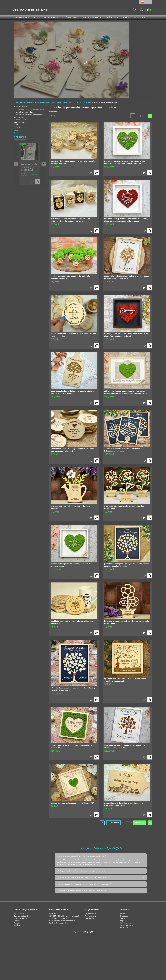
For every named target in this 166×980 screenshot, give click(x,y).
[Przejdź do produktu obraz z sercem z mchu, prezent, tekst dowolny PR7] (74, 783)
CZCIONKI (53, 914)
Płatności (17, 923)
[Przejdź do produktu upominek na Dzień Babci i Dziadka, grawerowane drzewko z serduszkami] (127, 658)
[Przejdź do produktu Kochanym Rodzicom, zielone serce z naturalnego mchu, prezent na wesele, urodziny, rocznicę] (127, 141)
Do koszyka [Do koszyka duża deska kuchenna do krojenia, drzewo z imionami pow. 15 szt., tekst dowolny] (96, 403)
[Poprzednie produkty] (114, 823)
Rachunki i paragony (21, 918)
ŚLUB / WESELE (19, 117)
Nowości (16, 130)
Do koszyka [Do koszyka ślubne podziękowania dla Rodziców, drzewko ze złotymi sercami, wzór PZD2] (150, 757)
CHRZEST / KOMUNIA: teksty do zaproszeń (64, 916)
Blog (122, 921)
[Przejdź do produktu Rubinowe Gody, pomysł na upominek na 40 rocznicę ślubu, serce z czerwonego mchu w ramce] (127, 198)
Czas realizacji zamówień (22, 916)
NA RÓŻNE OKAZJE (20, 122)
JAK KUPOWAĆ (19, 914)
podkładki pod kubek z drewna (25, 112)
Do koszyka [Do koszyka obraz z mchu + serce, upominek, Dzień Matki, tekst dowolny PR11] (96, 757)
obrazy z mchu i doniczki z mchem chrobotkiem (30, 115)
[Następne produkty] (140, 823)
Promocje (16, 133)
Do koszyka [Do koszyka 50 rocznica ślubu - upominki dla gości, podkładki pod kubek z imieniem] (96, 345)
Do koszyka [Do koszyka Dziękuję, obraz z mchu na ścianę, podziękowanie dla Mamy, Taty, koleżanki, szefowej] (150, 345)
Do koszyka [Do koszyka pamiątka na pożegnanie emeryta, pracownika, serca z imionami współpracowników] (150, 575)
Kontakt (122, 914)
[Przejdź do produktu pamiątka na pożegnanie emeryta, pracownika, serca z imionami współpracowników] (127, 543)
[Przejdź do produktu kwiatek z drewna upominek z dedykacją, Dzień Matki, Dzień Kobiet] (127, 601)
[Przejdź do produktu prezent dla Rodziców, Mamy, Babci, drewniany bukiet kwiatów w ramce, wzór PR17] (127, 256)
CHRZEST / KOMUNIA (21, 120)
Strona (138, 116)
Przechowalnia (90, 918)
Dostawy (17, 921)
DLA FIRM (17, 128)
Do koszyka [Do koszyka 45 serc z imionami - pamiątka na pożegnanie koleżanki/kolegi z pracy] (150, 460)
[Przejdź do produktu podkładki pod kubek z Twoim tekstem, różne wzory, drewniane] (74, 601)
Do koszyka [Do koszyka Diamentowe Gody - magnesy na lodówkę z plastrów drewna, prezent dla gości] (96, 460)
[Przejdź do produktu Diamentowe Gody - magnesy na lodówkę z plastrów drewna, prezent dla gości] (74, 428)
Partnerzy (123, 918)
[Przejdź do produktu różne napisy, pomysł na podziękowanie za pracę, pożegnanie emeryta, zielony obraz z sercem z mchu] (127, 371)
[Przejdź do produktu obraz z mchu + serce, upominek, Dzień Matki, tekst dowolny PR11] (74, 725)
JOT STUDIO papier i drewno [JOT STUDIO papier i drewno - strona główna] (29, 10)
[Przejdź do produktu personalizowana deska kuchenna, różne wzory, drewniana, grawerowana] (127, 783)
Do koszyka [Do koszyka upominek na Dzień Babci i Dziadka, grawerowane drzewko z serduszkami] (150, 700)
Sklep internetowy (82, 932)
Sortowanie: (53, 112)
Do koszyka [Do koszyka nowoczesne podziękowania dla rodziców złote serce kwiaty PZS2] (38, 182)
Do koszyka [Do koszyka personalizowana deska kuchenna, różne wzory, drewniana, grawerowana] (150, 815)
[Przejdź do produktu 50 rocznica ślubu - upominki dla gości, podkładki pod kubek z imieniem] (74, 313)
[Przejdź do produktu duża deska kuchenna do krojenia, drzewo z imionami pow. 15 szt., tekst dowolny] (74, 371)
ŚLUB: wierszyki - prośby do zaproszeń (62, 921)
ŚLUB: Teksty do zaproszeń (58, 918)
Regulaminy (18, 925)
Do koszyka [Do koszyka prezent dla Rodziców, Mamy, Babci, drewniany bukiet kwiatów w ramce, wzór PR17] (150, 288)
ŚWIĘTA (16, 125)
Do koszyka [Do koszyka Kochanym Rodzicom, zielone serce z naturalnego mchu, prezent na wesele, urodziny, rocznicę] (150, 173)
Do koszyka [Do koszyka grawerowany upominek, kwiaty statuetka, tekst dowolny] (96, 518)
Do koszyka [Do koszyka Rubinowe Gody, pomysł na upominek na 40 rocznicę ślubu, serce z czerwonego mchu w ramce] (150, 230)
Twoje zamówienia (91, 914)
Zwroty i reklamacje (127, 925)
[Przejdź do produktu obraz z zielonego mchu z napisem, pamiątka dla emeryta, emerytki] (74, 543)
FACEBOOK (124, 928)
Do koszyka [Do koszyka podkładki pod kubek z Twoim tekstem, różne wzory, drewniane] (96, 633)
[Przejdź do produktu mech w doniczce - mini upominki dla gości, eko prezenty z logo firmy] (74, 256)
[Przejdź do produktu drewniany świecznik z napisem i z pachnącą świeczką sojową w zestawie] (74, 141)
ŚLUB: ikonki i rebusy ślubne (58, 923)
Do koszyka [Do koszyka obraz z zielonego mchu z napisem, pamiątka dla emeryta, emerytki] (96, 575)
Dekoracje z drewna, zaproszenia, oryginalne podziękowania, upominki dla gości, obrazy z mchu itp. (44, 103)
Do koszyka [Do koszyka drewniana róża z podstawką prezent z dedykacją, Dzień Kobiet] (150, 518)
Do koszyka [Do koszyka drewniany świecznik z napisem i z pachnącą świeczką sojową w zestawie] (96, 173)
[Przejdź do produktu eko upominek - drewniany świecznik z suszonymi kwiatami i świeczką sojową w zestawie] (74, 198)
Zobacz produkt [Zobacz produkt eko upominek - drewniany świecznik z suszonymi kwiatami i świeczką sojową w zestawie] (96, 230)
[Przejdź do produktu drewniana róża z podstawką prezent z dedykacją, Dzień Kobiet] (127, 486)
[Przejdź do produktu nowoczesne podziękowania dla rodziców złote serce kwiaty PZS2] (30, 151)
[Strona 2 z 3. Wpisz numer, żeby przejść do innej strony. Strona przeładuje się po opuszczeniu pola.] (142, 116)
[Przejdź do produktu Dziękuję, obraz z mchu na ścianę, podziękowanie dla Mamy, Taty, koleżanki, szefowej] (127, 313)
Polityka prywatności (127, 923)
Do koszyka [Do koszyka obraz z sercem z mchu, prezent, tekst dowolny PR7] (96, 815)
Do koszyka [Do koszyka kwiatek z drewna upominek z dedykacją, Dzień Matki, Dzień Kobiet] (150, 633)
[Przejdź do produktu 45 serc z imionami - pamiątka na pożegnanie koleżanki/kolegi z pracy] (127, 428)
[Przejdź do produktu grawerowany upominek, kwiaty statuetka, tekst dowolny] (74, 486)
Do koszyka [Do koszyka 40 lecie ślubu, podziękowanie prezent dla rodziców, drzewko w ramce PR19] (96, 700)
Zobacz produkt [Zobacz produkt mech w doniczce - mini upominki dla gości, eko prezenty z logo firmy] (96, 288)
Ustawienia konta (90, 916)
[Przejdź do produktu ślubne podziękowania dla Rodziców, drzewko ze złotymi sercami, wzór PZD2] (127, 725)
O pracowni (124, 916)
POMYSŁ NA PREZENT (84, 103)
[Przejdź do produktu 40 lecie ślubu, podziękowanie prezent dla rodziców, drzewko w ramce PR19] (74, 663)
